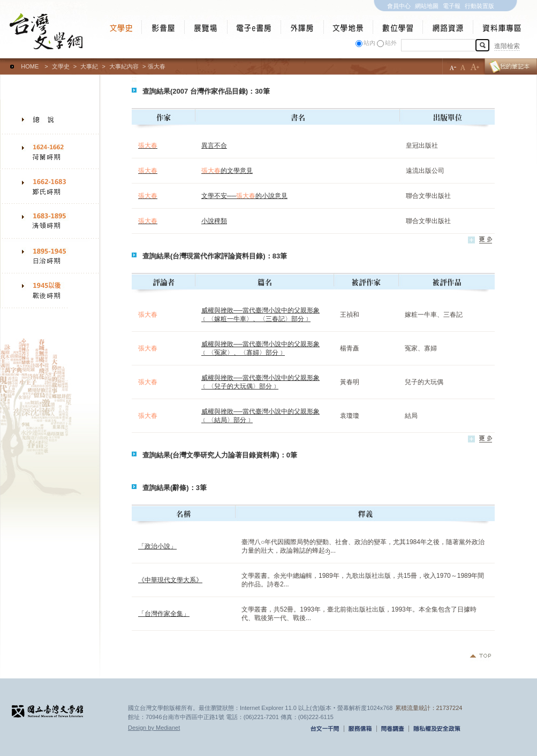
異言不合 (214, 146)
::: (2, 62)
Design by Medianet (154, 728)
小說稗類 (214, 221)
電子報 (452, 6)
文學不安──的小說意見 (244, 196)
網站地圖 (427, 6)
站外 (391, 43)
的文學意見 (227, 171)
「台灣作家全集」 (164, 614)
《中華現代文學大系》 (170, 580)
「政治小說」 (157, 546)
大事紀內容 (124, 66)
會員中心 (399, 6)
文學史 (61, 66)
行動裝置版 (479, 6)
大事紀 (89, 66)
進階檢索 (507, 46)
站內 (369, 43)
